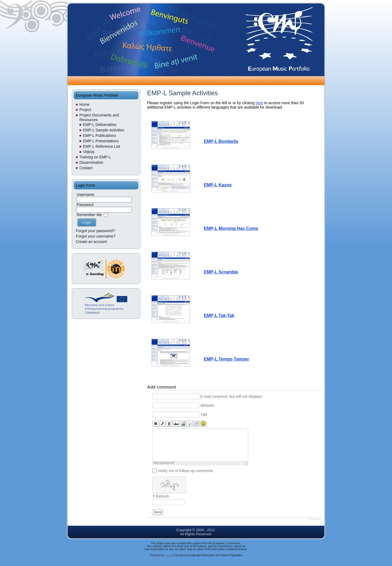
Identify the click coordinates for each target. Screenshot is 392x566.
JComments (315, 526)
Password (85, 205)
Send (158, 519)
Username (85, 195)
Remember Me (89, 215)
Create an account (91, 242)
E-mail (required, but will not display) (231, 396)
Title (204, 414)
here (259, 103)
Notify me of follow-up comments (186, 477)
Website (207, 405)
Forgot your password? (95, 231)
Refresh (162, 503)
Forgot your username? (96, 236)
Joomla (169, 562)
